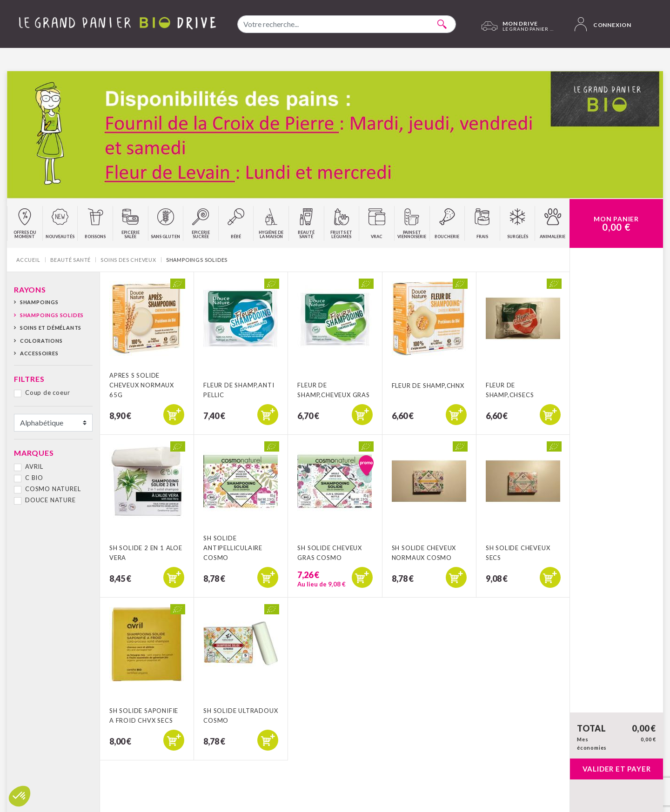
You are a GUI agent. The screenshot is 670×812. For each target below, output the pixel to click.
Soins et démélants (51, 328)
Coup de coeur (47, 393)
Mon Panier (616, 224)
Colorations (41, 341)
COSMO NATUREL (53, 489)
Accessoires (39, 353)
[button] (20, 796)
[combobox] (347, 24)
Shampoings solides (52, 315)
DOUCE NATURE (50, 500)
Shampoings (39, 302)
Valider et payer (617, 769)
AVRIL (34, 466)
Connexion (603, 24)
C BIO (34, 478)
